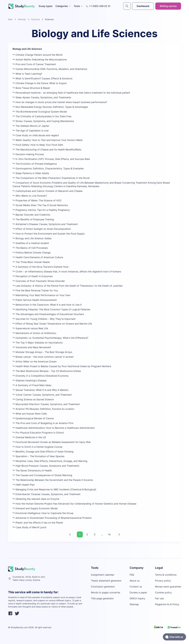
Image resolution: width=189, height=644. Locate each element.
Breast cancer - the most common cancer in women (43, 357)
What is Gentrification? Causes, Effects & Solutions (42, 78)
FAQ (132, 575)
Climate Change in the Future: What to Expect (40, 83)
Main (10, 19)
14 (109, 534)
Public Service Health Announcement (35, 300)
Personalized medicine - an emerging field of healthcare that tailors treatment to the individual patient (71, 93)
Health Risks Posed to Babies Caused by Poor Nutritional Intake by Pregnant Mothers (62, 366)
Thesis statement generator (106, 581)
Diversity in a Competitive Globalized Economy (41, 376)
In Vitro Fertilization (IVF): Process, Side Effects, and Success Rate (51, 159)
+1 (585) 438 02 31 (98, 6)
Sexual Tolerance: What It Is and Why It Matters (40, 390)
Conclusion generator (103, 587)
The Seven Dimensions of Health (32, 470)
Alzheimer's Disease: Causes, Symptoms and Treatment (45, 224)
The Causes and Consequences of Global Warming (42, 475)
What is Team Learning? (27, 74)
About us (135, 581)
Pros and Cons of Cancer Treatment (34, 64)
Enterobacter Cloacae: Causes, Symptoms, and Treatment (46, 494)
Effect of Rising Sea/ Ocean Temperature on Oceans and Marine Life (52, 324)
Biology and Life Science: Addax (32, 238)
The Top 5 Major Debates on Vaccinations (38, 343)
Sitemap (22, 19)
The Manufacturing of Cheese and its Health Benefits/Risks (47, 150)
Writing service (168, 6)
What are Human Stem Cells (30, 414)
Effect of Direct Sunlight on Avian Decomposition (42, 229)
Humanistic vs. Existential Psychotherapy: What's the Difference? (50, 338)
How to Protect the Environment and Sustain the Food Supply (49, 234)
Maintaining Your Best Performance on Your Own (41, 295)
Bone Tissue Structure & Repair (31, 88)
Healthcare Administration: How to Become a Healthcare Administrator (54, 428)
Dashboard (143, 6)
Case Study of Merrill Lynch (29, 527)
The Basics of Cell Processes (30, 248)
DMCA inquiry (137, 598)
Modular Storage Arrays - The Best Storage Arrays (42, 352)
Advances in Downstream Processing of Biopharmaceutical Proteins (52, 518)
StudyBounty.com (19, 627)
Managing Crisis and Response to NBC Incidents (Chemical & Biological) (54, 489)
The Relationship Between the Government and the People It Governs (53, 480)
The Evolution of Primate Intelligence (35, 164)
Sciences (35, 19)
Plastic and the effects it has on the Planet (38, 523)
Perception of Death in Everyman (33, 276)
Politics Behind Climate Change (32, 253)
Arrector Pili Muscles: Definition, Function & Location (43, 409)
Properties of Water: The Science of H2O (37, 200)
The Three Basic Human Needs (31, 262)
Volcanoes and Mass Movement (32, 347)
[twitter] (17, 614)
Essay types (46, 6)
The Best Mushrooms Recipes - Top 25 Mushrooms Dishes (47, 371)
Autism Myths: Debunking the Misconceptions (40, 60)
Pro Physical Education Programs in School (38, 433)
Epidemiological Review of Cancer (33, 418)
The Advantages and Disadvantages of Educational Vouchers (48, 314)
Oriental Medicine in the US (29, 437)
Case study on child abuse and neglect (36, 135)
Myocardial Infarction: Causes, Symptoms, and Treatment (46, 404)
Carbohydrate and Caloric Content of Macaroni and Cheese (48, 191)
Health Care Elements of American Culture (38, 257)
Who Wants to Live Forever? (30, 196)
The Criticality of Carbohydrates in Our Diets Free (42, 116)
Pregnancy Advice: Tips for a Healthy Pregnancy (41, 210)
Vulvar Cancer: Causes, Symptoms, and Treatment (42, 395)
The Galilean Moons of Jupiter (31, 126)
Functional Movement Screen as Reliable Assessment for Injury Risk (52, 442)
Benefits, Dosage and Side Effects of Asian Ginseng (43, 452)
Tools (78, 6)
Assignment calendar (103, 575)
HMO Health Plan (24, 485)
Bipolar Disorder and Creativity (31, 215)
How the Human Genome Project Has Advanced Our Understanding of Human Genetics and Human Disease (74, 504)
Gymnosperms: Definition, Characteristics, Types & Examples (48, 168)
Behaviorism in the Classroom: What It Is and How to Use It (47, 305)
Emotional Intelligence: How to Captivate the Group (43, 513)
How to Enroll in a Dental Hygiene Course (37, 447)
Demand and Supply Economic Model (35, 508)
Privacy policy (163, 581)
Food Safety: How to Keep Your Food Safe (38, 145)
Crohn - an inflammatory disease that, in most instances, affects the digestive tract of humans (67, 272)
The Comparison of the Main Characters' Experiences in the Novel (51, 178)
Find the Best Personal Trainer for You (35, 290)
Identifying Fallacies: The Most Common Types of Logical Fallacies (51, 309)
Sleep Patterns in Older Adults (31, 173)
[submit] (127, 6)
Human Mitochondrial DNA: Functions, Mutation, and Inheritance (50, 69)
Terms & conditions (166, 575)
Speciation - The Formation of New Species (38, 456)
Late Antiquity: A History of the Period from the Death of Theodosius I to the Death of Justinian (68, 286)
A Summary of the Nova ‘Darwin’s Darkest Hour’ (41, 267)
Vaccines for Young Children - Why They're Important (44, 319)
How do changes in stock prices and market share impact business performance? (60, 102)
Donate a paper (138, 592)
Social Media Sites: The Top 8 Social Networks (40, 205)
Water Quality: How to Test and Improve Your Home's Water (48, 140)
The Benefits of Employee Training (33, 219)
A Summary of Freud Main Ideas (32, 385)
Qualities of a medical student (31, 243)
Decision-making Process (28, 154)
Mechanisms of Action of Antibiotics (34, 333)
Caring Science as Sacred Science (33, 399)
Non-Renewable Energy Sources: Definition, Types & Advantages (50, 107)
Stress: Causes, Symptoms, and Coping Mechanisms (43, 121)
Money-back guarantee (168, 587)
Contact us (136, 587)
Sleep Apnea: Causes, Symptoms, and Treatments (42, 97)
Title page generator (102, 598)
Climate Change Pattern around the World (37, 55)
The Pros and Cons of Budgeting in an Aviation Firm (43, 423)
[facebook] (10, 614)
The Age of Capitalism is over (31, 131)
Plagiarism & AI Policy (167, 604)
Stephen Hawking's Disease (29, 380)
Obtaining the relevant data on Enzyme (36, 499)
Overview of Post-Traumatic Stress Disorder (39, 281)
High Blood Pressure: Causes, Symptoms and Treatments (46, 466)
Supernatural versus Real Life (30, 328)
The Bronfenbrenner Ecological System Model (40, 112)
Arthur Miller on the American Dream (35, 362)
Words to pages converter (106, 592)
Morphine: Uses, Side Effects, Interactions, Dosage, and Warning (50, 461)
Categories (63, 6)
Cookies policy (163, 592)
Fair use (159, 598)
